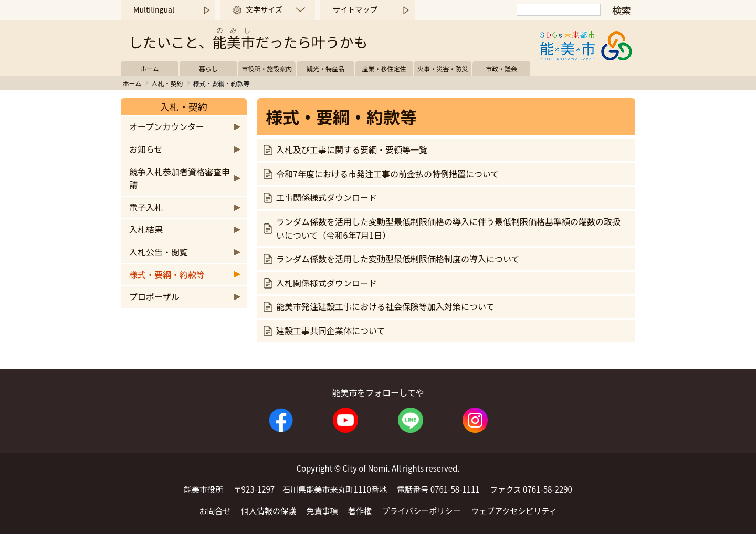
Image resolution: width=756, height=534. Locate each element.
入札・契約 (167, 83)
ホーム (150, 68)
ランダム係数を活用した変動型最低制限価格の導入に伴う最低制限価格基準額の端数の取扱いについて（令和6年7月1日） (448, 228)
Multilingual (154, 9)
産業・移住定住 (384, 68)
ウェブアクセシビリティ (514, 511)
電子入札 (146, 207)
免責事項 (322, 511)
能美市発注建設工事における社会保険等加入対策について (385, 306)
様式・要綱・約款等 (167, 274)
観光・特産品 (325, 68)
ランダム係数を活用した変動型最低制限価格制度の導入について (398, 259)
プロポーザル (154, 296)
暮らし (208, 68)
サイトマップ (355, 9)
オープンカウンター (167, 126)
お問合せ (215, 511)
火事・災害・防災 (443, 68)
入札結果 (146, 229)
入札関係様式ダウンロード (327, 283)
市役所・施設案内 (267, 68)
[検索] (559, 10)
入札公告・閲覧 (159, 252)
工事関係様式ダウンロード (327, 197)
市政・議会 (501, 68)
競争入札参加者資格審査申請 (180, 178)
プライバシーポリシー (422, 511)
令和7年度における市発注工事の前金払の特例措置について (387, 174)
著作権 (360, 511)
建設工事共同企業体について (331, 330)
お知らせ (146, 149)
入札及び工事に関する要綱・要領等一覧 (352, 149)
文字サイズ (264, 9)
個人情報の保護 (269, 511)
